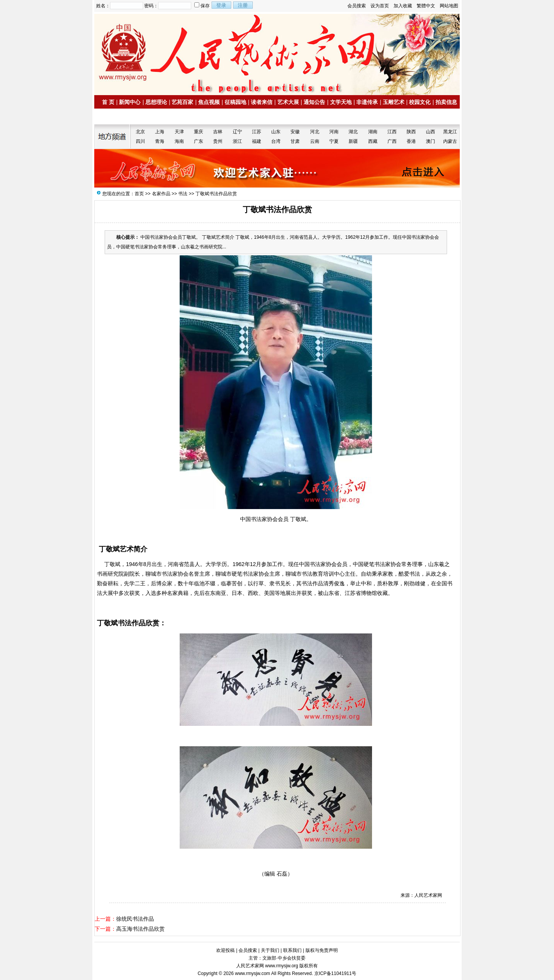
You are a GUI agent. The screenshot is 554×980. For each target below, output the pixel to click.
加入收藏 (403, 6)
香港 (411, 141)
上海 (160, 132)
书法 (183, 194)
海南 (179, 141)
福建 (257, 141)
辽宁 (237, 132)
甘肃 (295, 141)
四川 (140, 141)
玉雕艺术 (394, 102)
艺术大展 (288, 102)
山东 (276, 132)
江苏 (257, 132)
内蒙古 (450, 141)
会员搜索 (357, 6)
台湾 (276, 141)
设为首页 (380, 6)
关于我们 (270, 950)
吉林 (218, 132)
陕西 (411, 132)
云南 (315, 141)
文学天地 (341, 102)
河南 (334, 132)
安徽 (295, 132)
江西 (392, 132)
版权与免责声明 (322, 950)
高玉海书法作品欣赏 (140, 929)
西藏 (373, 141)
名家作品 (161, 194)
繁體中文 (426, 6)
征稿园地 (235, 102)
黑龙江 (450, 132)
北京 (140, 132)
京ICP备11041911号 (335, 973)
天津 (179, 132)
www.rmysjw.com (253, 973)
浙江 (237, 141)
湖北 (353, 132)
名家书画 (116, 117)
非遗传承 (367, 102)
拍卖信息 (446, 102)
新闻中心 (130, 102)
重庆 (199, 132)
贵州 (218, 141)
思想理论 (156, 102)
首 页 (108, 102)
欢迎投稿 (225, 950)
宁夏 (334, 141)
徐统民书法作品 (135, 919)
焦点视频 (209, 102)
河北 (315, 132)
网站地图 (449, 6)
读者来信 (262, 102)
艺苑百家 (182, 102)
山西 (431, 132)
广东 (199, 141)
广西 (392, 141)
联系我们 (292, 950)
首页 (139, 194)
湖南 (373, 132)
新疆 (353, 141)
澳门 (431, 141)
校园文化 (420, 102)
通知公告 (314, 102)
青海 (160, 141)
